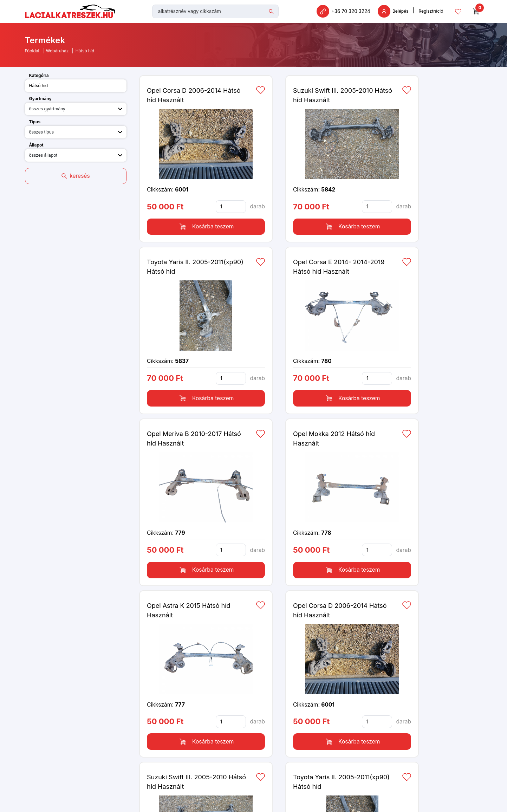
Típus (35, 124)
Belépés (395, 13)
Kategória (39, 78)
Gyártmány (40, 101)
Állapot (36, 147)
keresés (76, 177)
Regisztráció (434, 12)
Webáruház (57, 53)
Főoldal (32, 53)
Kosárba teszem (206, 224)
